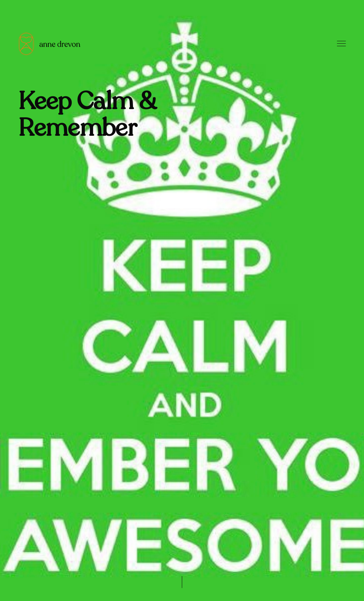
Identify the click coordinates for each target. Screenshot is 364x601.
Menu (341, 44)
